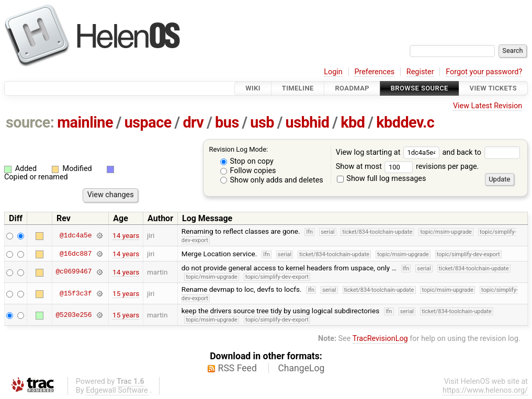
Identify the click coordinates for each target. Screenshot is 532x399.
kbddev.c (405, 122)
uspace (148, 122)
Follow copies (248, 171)
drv (193, 122)
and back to (481, 152)
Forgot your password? (484, 72)
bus (227, 122)
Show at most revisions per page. (408, 167)
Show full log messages (382, 179)
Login (333, 72)
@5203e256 (73, 315)
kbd (353, 122)
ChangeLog (301, 368)
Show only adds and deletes (272, 180)
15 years (126, 293)
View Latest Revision (488, 106)
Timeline (298, 88)
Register (420, 72)
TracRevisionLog (380, 339)
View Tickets (493, 88)
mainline (85, 122)
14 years (126, 235)
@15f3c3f (76, 293)
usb (262, 122)
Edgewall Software (117, 390)
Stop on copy (247, 161)
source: (30, 122)
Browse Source (420, 88)
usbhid (308, 122)
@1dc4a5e (76, 235)
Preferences (374, 72)
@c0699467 (73, 272)
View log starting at (389, 152)
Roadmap (352, 88)
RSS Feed (237, 368)
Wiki (253, 88)
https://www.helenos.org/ (485, 390)
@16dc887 (76, 254)
